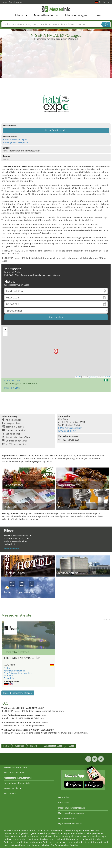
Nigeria (34, 746)
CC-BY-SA (107, 377)
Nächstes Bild (54, 635)
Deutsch (104, 2)
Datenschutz (64, 797)
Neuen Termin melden (56, 130)
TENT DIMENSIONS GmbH (22, 658)
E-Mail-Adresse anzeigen (15, 139)
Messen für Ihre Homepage (72, 808)
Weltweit (19, 746)
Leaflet (78, 377)
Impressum (64, 803)
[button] (56, 351)
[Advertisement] (56, 62)
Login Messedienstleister (70, 823)
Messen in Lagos (12, 388)
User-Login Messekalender (71, 813)
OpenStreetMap (93, 377)
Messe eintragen (76, 16)
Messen (21, 16)
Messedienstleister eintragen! (18, 693)
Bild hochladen (11, 549)
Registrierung (15, 2)
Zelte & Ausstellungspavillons (18, 673)
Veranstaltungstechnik (14, 671)
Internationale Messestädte (17, 783)
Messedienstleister (46, 16)
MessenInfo (56, 9)
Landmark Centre (13, 381)
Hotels (98, 16)
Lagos (71, 746)
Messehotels (10, 793)
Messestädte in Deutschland (18, 778)
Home (6, 746)
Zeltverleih (9, 678)
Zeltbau (7, 668)
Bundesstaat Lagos (53, 746)
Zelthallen (8, 676)
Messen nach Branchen (15, 767)
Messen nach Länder (14, 773)
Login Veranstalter (67, 818)
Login (4, 2)
